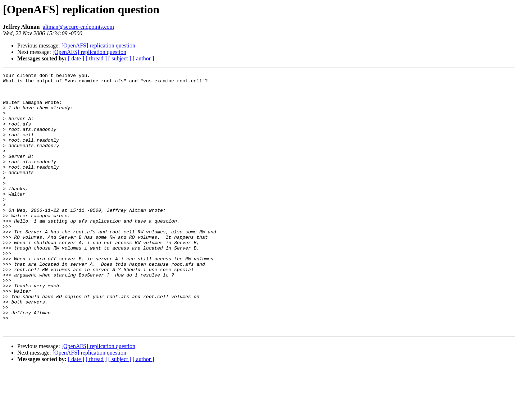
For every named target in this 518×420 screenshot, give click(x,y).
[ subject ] (120, 58)
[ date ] (76, 58)
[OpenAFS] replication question (98, 45)
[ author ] (144, 58)
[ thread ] (96, 58)
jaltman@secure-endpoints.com (78, 27)
